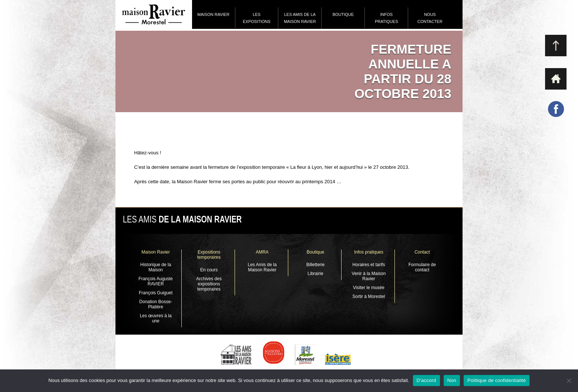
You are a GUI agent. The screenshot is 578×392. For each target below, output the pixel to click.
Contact (422, 252)
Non (452, 380)
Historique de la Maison (156, 267)
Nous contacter (430, 18)
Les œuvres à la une (156, 318)
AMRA (262, 252)
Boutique (343, 14)
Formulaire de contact (422, 267)
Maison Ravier (213, 14)
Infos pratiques (387, 18)
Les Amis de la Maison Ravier (300, 18)
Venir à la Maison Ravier (369, 276)
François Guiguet (156, 293)
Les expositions (257, 18)
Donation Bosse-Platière (156, 304)
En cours (209, 270)
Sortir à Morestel (369, 296)
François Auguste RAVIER (156, 281)
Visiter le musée (369, 288)
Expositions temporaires (209, 255)
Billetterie (315, 265)
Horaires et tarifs (369, 265)
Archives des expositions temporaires (209, 284)
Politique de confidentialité (497, 380)
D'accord (426, 380)
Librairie (315, 274)
